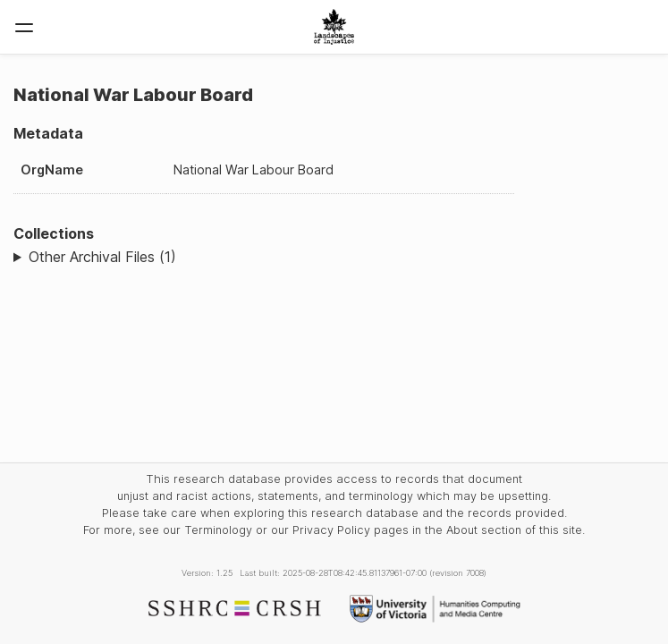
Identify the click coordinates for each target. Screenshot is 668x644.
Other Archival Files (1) (102, 257)
